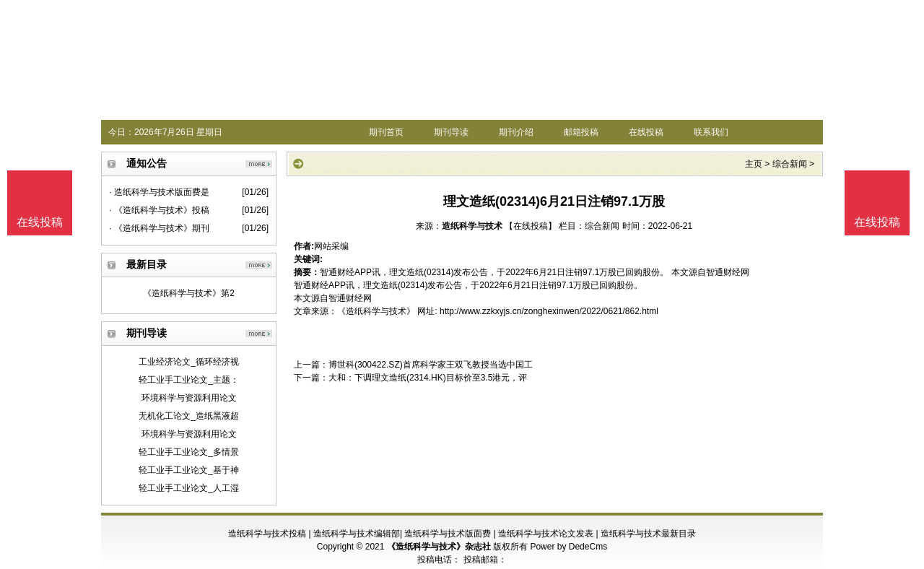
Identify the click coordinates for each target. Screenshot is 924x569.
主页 (754, 164)
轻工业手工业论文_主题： (189, 380)
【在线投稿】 (531, 226)
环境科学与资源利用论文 (189, 398)
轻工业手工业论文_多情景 (189, 452)
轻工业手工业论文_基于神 (189, 470)
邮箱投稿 (581, 132)
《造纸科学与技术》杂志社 (439, 547)
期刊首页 (386, 132)
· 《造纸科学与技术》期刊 (159, 228)
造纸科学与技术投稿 (267, 534)
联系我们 (711, 132)
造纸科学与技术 (472, 226)
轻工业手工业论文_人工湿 (189, 488)
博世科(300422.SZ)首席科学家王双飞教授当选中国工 (431, 365)
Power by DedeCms (568, 547)
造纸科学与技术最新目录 (648, 534)
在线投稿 (646, 132)
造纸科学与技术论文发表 (546, 534)
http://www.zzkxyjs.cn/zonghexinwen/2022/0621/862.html (549, 311)
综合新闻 (790, 164)
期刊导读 (451, 132)
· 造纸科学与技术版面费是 (159, 192)
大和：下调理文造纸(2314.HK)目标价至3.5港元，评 (428, 378)
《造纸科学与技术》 (376, 311)
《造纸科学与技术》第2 (189, 293)
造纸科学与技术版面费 (448, 534)
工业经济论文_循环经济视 (189, 362)
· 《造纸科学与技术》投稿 (159, 210)
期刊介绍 (516, 132)
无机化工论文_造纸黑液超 (189, 416)
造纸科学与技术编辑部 (357, 534)
